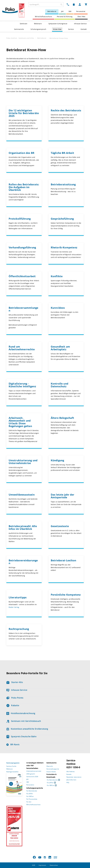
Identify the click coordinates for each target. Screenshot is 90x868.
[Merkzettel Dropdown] (74, 4)
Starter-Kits (15, 682)
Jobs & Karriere (71, 780)
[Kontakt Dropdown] (68, 4)
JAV (62, 11)
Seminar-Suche (11, 766)
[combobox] (46, 5)
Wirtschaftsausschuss (43, 17)
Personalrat (81, 11)
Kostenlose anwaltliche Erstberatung (27, 729)
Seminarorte (19, 29)
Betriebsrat (52, 11)
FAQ (68, 783)
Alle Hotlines (71, 772)
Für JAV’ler (30, 794)
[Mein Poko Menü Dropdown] (80, 4)
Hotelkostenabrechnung (21, 713)
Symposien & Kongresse (58, 24)
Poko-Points (15, 698)
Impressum (42, 865)
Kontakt (84, 29)
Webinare (38, 24)
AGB (34, 865)
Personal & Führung (65, 17)
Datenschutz (54, 865)
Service (71, 29)
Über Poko (81, 17)
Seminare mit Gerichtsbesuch (24, 721)
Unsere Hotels (51, 772)
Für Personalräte (32, 799)
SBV (70, 11)
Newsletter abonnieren (74, 777)
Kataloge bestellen (12, 772)
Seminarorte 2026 (32, 777)
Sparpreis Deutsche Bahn (21, 736)
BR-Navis (13, 744)
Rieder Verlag (14, 607)
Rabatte (13, 705)
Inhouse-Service (80, 24)
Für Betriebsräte (32, 791)
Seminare (24, 24)
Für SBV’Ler (30, 796)
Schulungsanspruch (38, 29)
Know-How (57, 29)
